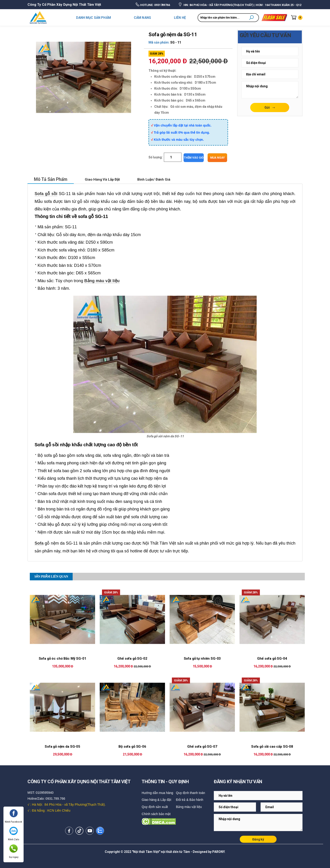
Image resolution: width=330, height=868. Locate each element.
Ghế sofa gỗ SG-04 (272, 658)
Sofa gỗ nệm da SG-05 (62, 746)
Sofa (39, 543)
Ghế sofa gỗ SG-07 (202, 746)
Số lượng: (156, 157)
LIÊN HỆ (180, 18)
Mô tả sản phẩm (52, 179)
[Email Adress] (270, 51)
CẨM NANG (142, 18)
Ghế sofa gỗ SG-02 (132, 658)
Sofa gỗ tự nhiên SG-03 (202, 658)
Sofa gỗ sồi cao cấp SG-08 (272, 746)
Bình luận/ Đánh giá (158, 179)
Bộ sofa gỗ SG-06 (132, 746)
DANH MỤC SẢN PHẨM (93, 18)
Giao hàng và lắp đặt (105, 179)
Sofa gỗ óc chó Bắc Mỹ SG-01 (63, 658)
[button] (251, 18)
